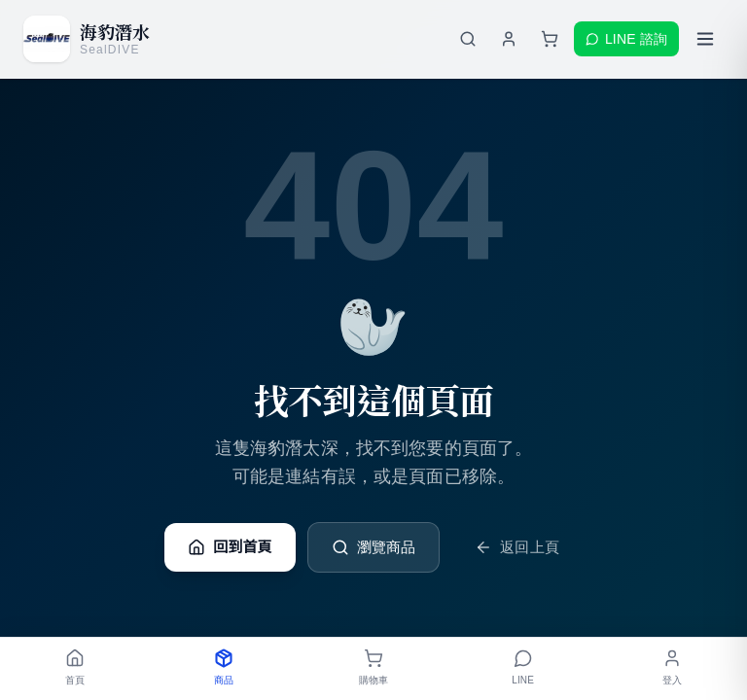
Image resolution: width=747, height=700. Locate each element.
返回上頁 (517, 547)
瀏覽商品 (374, 547)
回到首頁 (230, 547)
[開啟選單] (705, 39)
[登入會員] (509, 39)
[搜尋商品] (468, 39)
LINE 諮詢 (626, 39)
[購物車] (550, 39)
